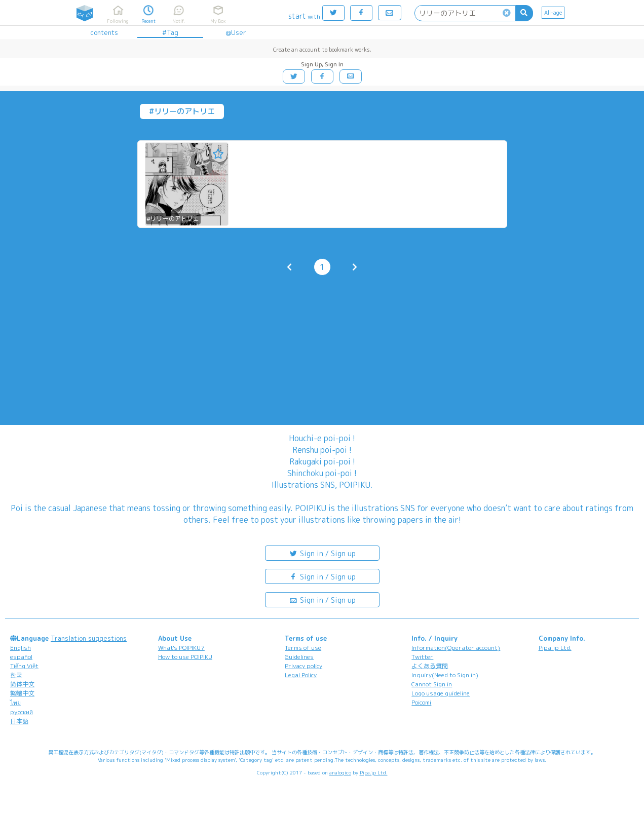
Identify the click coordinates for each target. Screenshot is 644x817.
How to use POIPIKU (185, 657)
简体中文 (22, 684)
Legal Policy (301, 675)
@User (236, 32)
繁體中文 (22, 693)
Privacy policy (304, 666)
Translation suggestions (89, 638)
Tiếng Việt (24, 666)
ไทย (15, 703)
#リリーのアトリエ (173, 219)
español (21, 657)
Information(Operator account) (456, 648)
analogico (340, 772)
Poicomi (421, 702)
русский (22, 712)
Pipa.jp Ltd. (555, 648)
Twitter (422, 657)
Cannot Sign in (432, 684)
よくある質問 (430, 666)
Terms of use (303, 648)
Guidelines (299, 657)
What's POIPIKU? (181, 648)
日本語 (19, 721)
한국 (16, 675)
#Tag (170, 32)
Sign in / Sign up (322, 553)
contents (104, 32)
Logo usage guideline (441, 693)
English (21, 648)
